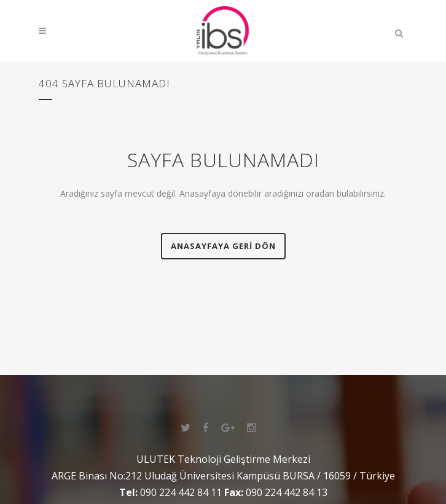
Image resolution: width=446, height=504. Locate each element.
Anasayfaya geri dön (223, 246)
